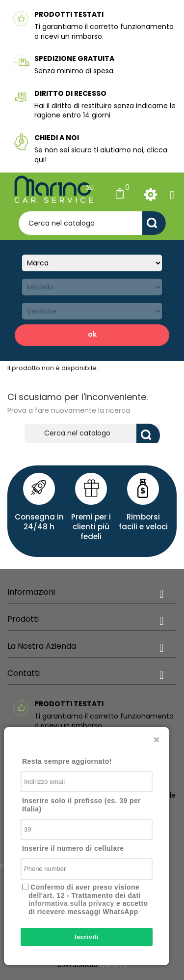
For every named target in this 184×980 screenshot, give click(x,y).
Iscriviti (87, 937)
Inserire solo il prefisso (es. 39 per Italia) (81, 805)
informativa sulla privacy (71, 903)
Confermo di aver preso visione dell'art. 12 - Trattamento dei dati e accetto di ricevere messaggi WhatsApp (88, 899)
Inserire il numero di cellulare (73, 848)
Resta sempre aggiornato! (67, 761)
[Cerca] (92, 223)
